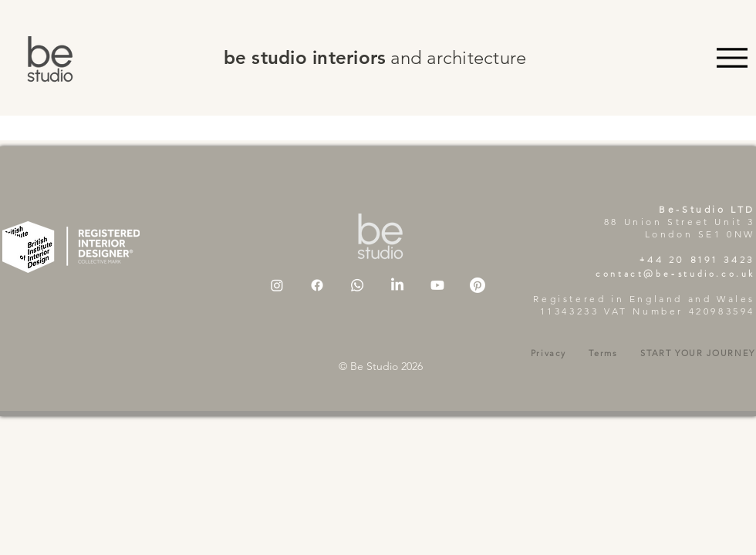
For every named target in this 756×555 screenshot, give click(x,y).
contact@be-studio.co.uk (675, 274)
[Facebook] (317, 285)
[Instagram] (277, 285)
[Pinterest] (478, 285)
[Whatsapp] (357, 285)
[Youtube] (437, 285)
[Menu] (732, 57)
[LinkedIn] (397, 285)
